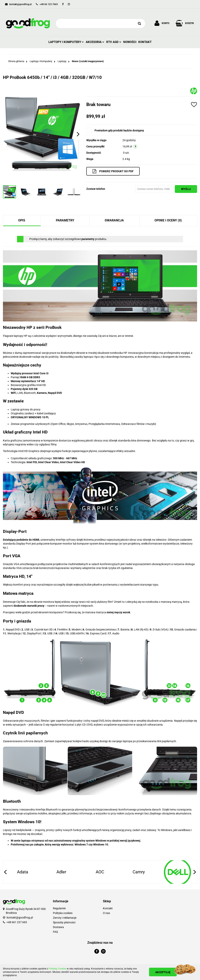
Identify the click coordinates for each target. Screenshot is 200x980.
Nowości (130, 42)
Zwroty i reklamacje (65, 918)
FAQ (55, 932)
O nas (106, 913)
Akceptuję (163, 972)
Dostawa (58, 927)
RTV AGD (114, 42)
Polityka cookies (63, 913)
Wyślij (186, 189)
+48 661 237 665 (17, 922)
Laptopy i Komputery (66, 42)
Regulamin (59, 908)
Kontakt (145, 42)
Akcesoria (95, 42)
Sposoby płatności (64, 922)
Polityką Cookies (57, 969)
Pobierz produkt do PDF (113, 171)
